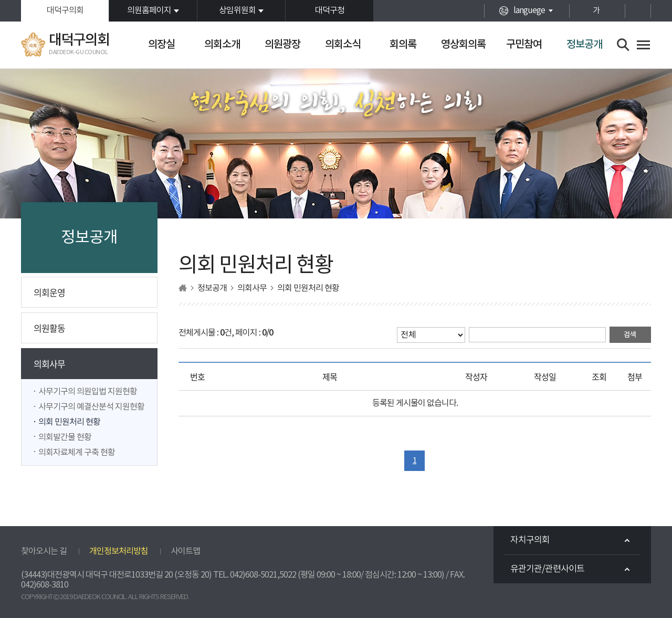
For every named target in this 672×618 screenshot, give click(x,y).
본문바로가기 (0, 0)
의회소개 (222, 45)
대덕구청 (330, 11)
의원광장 (282, 45)
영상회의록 (463, 45)
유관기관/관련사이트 (547, 569)
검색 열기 (623, 45)
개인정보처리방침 (119, 551)
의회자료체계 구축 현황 (77, 453)
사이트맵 (185, 551)
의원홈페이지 (149, 11)
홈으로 (183, 288)
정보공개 (584, 45)
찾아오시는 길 (44, 551)
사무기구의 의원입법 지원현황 (88, 392)
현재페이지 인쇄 (638, 11)
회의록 (403, 45)
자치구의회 (530, 540)
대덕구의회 (65, 11)
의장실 (161, 45)
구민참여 (524, 45)
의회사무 (49, 364)
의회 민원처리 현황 (69, 422)
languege (529, 11)
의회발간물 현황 (65, 437)
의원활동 (49, 328)
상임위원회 (237, 11)
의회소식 (343, 45)
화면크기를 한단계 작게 (615, 11)
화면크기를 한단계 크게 (578, 11)
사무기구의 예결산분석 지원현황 (91, 407)
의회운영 (49, 292)
